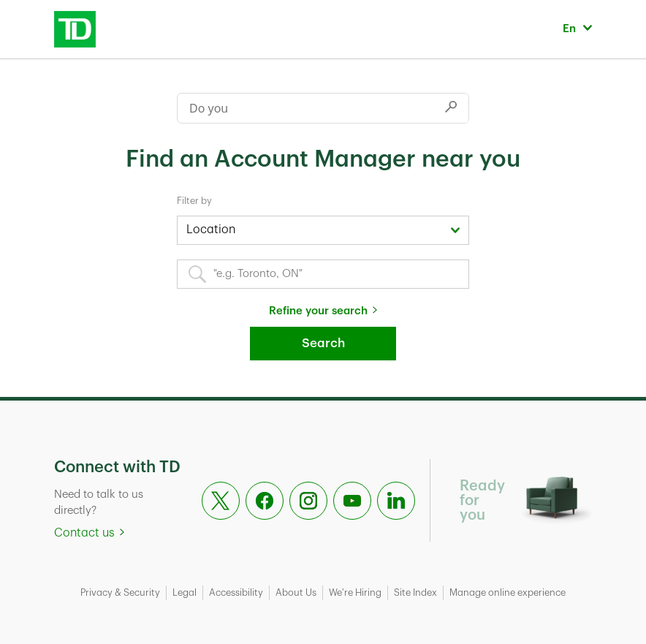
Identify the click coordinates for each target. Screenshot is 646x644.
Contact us (84, 533)
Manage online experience (508, 592)
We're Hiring (355, 592)
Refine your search (318, 311)
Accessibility (236, 592)
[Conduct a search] (305, 108)
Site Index (415, 592)
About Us (296, 592)
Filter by (194, 201)
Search (323, 343)
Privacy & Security (120, 592)
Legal (185, 592)
